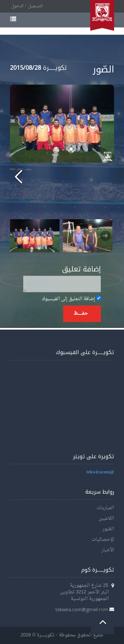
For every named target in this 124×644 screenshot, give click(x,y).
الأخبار (108, 550)
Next (105, 236)
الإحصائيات (103, 540)
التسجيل (35, 6)
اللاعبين (106, 519)
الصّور (108, 529)
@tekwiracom (100, 472)
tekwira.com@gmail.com (82, 609)
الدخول (17, 6)
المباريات (105, 508)
